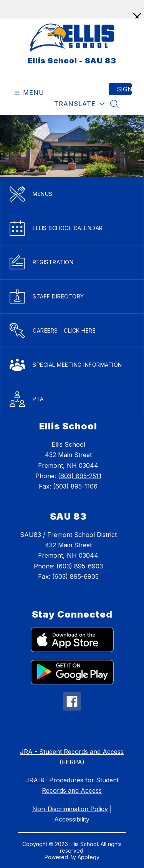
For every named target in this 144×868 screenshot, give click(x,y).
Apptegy (89, 857)
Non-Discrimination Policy (70, 809)
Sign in (124, 89)
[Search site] (115, 104)
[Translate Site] (79, 104)
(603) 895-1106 (75, 486)
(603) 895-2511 (80, 476)
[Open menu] (28, 93)
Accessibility (72, 819)
